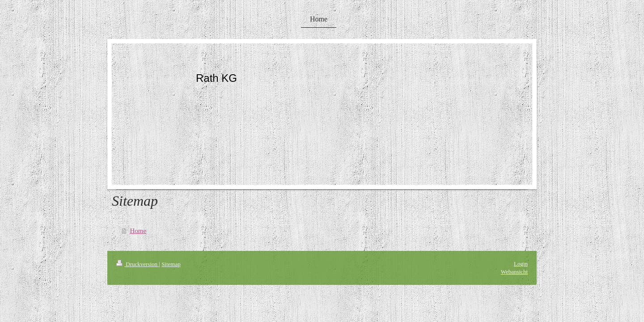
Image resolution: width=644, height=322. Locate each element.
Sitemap (171, 264)
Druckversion (138, 264)
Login (521, 264)
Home (138, 231)
